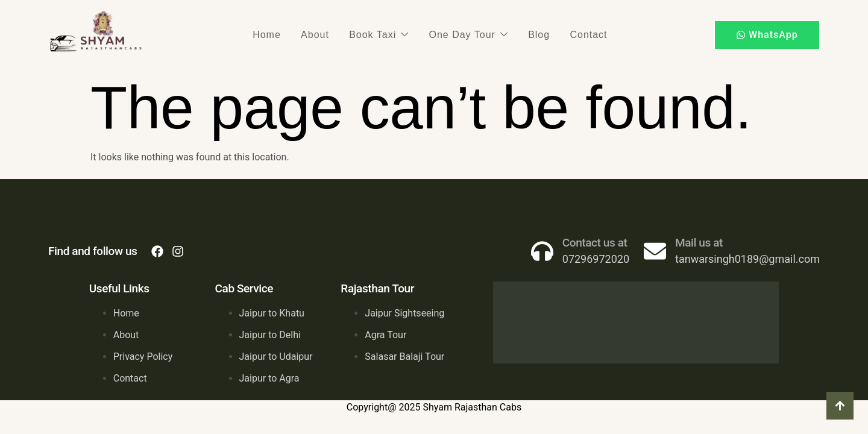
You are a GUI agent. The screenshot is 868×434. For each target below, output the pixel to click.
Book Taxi (382, 35)
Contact (574, 35)
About (323, 35)
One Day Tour (466, 35)
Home (281, 35)
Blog (530, 35)
